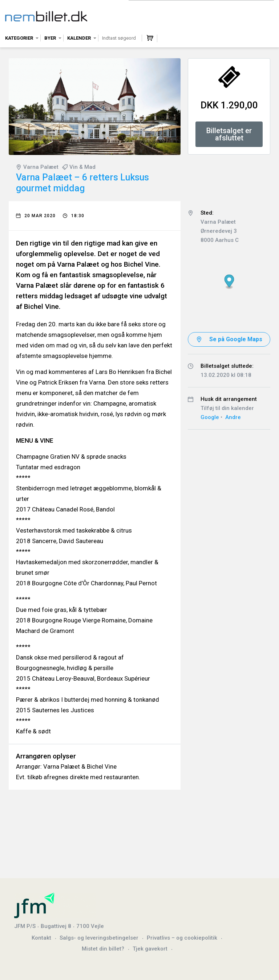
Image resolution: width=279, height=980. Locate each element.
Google (210, 417)
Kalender (79, 38)
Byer (50, 38)
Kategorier (19, 38)
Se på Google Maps (236, 339)
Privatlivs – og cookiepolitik (182, 938)
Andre (233, 417)
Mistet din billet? (103, 949)
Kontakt (41, 938)
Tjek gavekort (150, 949)
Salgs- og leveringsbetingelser (99, 938)
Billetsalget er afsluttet (229, 134)
